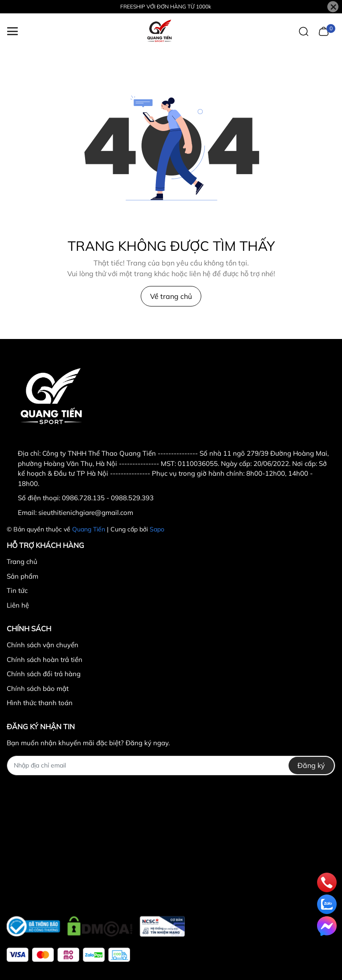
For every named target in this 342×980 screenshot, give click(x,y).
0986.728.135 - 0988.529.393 (108, 498)
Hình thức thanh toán (40, 703)
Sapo (157, 529)
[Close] (333, 7)
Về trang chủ (171, 296)
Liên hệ (18, 605)
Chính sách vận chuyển (43, 645)
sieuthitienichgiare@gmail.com (86, 512)
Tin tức (17, 590)
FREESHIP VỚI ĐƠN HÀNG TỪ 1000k (166, 6)
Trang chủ (22, 561)
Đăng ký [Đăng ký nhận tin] (311, 765)
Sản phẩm (22, 576)
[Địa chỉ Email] (171, 766)
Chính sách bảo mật (38, 688)
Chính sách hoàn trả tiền (45, 659)
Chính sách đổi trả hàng (44, 674)
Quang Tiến (89, 529)
